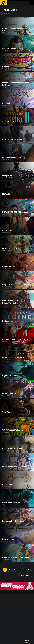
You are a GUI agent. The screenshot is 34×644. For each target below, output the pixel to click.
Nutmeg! (6, 67)
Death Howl (7, 230)
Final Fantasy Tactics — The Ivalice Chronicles (14, 302)
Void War (6, 412)
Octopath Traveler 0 (11, 248)
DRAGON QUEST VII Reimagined (16, 212)
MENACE (6, 194)
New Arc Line (8, 539)
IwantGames (4, 3)
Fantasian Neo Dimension (13, 521)
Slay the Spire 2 (9, 121)
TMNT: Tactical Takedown (13, 430)
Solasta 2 (6, 103)
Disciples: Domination (12, 158)
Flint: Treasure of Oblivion (14, 503)
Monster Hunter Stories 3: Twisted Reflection (17, 84)
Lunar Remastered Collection (15, 466)
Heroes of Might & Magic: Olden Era (16, 29)
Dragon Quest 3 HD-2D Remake (16, 557)
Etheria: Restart (9, 394)
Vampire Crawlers (10, 49)
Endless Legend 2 (10, 321)
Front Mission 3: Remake (13, 357)
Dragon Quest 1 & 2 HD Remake (16, 285)
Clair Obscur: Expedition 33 (14, 448)
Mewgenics (7, 176)
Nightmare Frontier (10, 376)
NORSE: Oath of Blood (12, 139)
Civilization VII (8, 485)
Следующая (25, 575)
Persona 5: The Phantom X (14, 339)
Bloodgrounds (8, 267)
